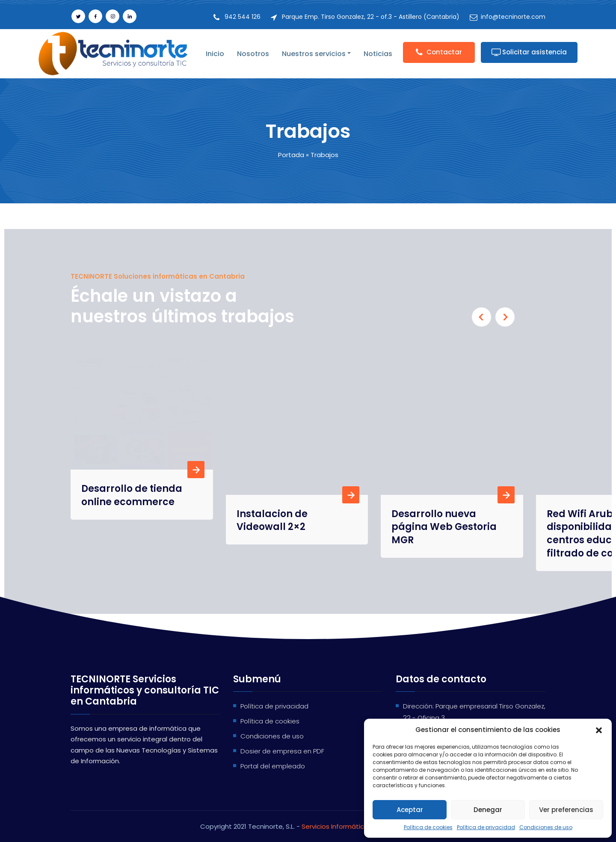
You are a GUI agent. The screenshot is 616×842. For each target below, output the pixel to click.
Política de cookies (428, 827)
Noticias (378, 54)
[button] (599, 730)
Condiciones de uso (546, 827)
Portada (291, 155)
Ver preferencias (566, 810)
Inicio (215, 54)
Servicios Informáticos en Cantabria (359, 826)
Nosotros (253, 54)
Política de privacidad (486, 827)
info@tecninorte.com (513, 17)
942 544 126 (243, 17)
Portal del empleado (273, 766)
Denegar (488, 810)
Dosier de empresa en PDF (282, 751)
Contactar (439, 52)
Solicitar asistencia (529, 52)
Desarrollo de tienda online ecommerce (132, 378)
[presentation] (481, 317)
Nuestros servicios (314, 54)
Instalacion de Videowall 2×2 (272, 521)
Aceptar (410, 810)
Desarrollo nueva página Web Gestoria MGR (444, 527)
